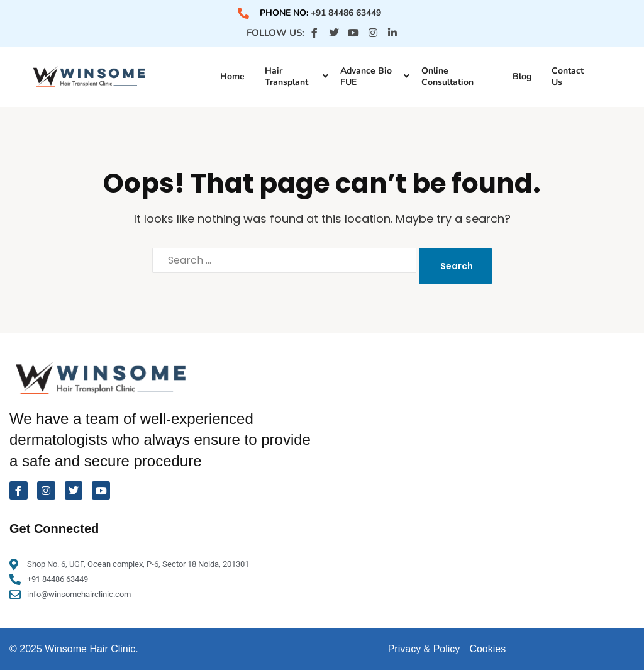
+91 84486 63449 (346, 13)
